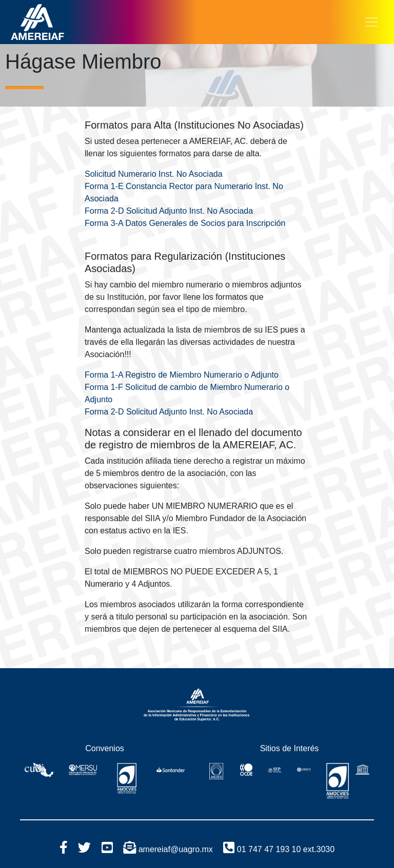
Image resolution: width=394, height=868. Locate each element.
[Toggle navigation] (371, 22)
